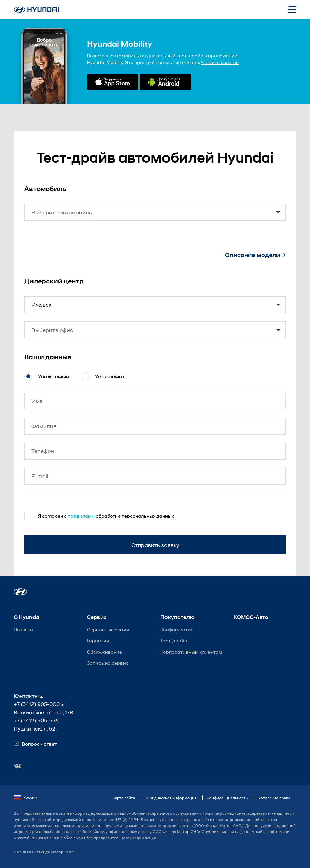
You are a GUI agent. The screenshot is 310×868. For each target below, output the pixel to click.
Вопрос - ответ (35, 744)
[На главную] (36, 10)
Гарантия (98, 641)
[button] (20, 592)
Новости (23, 629)
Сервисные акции (108, 629)
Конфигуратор (177, 629)
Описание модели (255, 255)
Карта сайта (124, 798)
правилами (81, 516)
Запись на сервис (108, 663)
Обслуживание (105, 652)
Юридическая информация (171, 798)
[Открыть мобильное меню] (292, 9)
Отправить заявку (155, 545)
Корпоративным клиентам (191, 652)
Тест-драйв (174, 641)
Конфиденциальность (227, 798)
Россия (25, 797)
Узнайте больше (220, 62)
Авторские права (274, 798)
